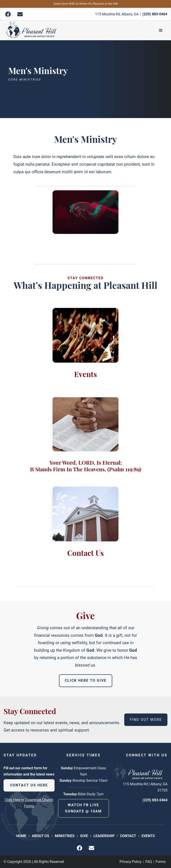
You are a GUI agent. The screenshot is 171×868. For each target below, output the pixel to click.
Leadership (104, 836)
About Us (41, 836)
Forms (161, 862)
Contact (128, 836)
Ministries (65, 836)
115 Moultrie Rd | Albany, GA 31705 (145, 787)
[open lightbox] (85, 212)
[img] (8, 14)
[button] (161, 30)
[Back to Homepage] (31, 30)
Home (21, 836)
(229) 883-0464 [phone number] (155, 800)
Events (148, 836)
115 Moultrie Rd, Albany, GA (117, 14)
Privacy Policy (131, 862)
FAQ (149, 862)
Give (84, 836)
